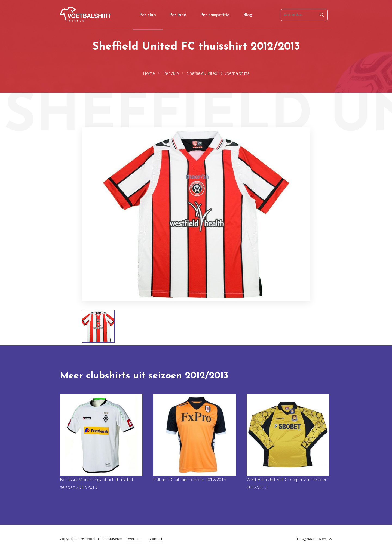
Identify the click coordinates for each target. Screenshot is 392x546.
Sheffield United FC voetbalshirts (218, 73)
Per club (148, 15)
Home (149, 73)
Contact (156, 539)
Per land (178, 15)
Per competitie (215, 15)
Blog (248, 15)
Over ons (134, 539)
